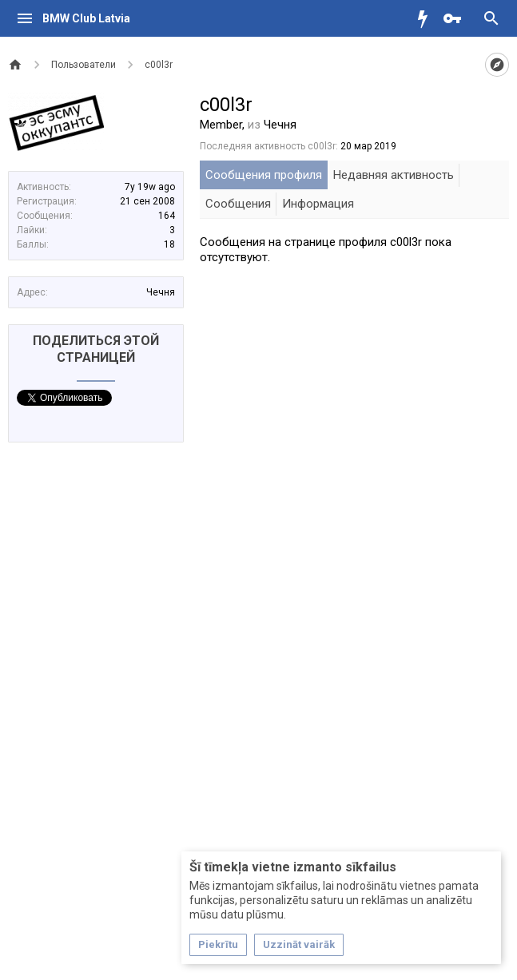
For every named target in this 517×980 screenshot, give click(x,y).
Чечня (161, 292)
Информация (318, 204)
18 (169, 244)
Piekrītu (218, 944)
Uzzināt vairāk (299, 944)
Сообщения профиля (264, 175)
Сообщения (238, 204)
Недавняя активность (394, 175)
